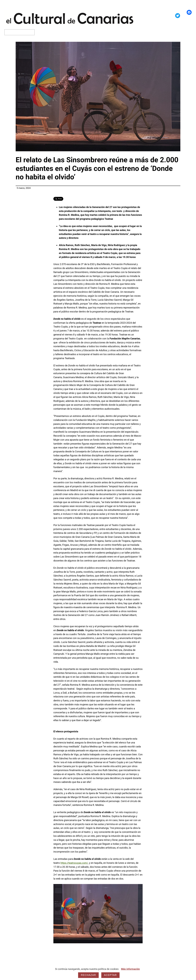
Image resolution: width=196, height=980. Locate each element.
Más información (130, 969)
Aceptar (110, 975)
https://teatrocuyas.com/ (74, 863)
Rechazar (88, 975)
